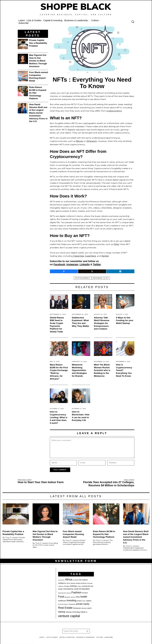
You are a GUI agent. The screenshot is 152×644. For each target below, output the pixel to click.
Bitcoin (80, 141)
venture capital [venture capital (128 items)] (69, 615)
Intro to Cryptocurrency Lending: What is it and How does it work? (59, 416)
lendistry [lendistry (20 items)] (79, 600)
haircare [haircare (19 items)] (73, 596)
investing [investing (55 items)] (71, 599)
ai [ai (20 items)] (73, 579)
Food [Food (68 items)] (61, 595)
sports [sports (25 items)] (89, 607)
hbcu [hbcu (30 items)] (78, 596)
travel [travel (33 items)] (83, 611)
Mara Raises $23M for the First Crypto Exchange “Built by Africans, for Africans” (59, 370)
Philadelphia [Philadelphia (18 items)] (72, 603)
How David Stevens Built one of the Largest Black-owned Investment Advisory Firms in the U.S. (38, 113)
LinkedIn (85, 263)
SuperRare (90, 255)
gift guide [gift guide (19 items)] (67, 596)
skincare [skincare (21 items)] (84, 607)
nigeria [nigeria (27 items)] (89, 599)
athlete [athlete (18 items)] (68, 582)
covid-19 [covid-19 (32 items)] (77, 588)
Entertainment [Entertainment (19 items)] (62, 592)
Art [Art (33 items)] (80, 579)
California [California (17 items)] (61, 585)
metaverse (98, 277)
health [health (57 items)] (84, 595)
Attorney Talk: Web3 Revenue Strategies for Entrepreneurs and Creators (102, 322)
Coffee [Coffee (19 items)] (79, 585)
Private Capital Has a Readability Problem (38, 43)
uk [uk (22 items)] (87, 611)
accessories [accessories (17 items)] (61, 579)
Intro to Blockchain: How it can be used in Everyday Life (81, 415)
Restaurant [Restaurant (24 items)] (77, 607)
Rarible (104, 255)
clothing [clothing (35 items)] (73, 585)
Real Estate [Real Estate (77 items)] (65, 606)
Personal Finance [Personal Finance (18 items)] (63, 603)
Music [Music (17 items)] (84, 600)
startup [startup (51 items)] (62, 610)
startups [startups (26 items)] (69, 611)
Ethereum (91, 141)
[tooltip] (64, 270)
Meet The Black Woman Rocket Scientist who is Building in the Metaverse (102, 369)
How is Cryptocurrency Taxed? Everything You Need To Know (124, 369)
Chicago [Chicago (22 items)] (67, 585)
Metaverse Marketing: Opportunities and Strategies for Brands (79, 369)
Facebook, (60, 263)
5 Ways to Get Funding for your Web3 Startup (125, 319)
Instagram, (73, 263)
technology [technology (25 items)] (76, 611)
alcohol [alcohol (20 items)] (77, 579)
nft (108, 277)
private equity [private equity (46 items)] (83, 603)
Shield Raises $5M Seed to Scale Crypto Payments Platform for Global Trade (57, 323)
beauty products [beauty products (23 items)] (81, 582)
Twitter (97, 263)
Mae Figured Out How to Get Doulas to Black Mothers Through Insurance (38, 61)
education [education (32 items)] (85, 588)
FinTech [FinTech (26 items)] (85, 592)
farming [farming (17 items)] (69, 592)
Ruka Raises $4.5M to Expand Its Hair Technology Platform (38, 93)
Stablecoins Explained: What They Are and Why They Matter (81, 321)
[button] (87, 630)
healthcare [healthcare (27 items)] (62, 599)
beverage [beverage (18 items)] (90, 582)
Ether (117, 243)
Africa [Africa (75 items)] (69, 578)
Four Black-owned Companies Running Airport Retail (39, 77)
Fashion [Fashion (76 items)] (76, 591)
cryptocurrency (114, 111)
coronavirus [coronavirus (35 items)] (68, 588)
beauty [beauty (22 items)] (73, 582)
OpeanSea (78, 255)
